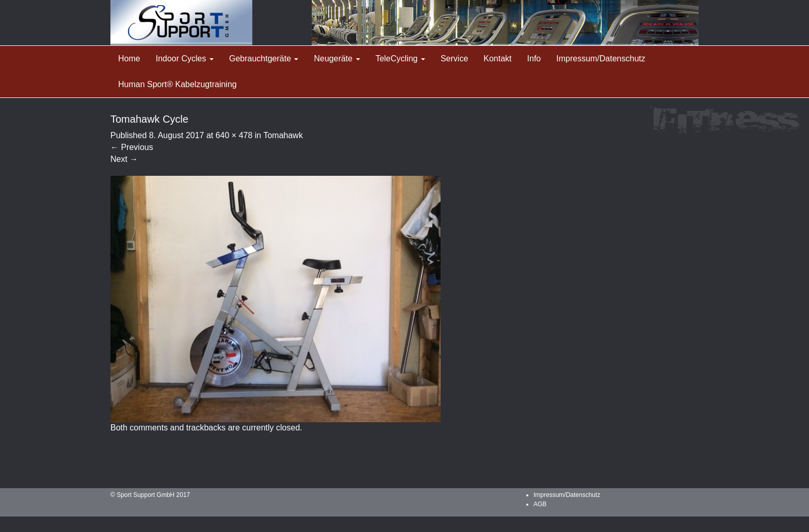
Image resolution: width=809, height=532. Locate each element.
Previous (132, 147)
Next (124, 159)
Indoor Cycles (185, 59)
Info (534, 59)
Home (129, 59)
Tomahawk (283, 135)
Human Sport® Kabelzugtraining (177, 84)
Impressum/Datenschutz (601, 59)
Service (454, 59)
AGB (540, 504)
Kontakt (497, 59)
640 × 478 (234, 135)
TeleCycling (400, 59)
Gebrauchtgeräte (264, 59)
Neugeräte (337, 59)
